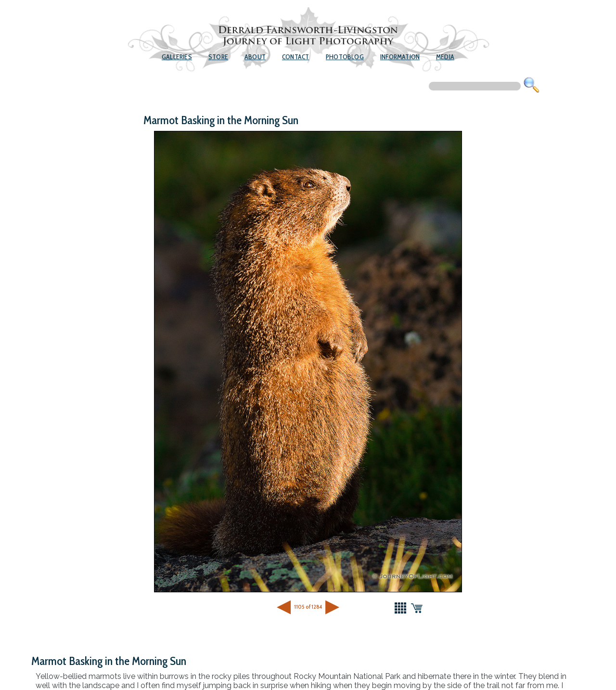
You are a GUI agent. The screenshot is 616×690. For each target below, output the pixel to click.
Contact (295, 57)
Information (400, 57)
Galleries (177, 57)
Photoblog (345, 57)
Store (218, 57)
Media (445, 57)
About (255, 57)
